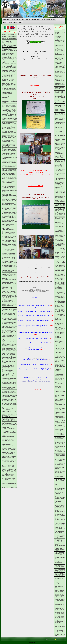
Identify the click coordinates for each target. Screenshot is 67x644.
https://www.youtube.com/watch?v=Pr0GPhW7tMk (34, 316)
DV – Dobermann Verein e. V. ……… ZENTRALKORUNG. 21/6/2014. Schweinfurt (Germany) (9, 181)
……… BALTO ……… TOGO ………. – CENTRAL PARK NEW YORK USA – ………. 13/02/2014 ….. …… (9, 481)
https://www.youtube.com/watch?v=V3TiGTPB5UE (34, 339)
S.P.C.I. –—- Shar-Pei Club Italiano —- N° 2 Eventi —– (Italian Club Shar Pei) (60, 590)
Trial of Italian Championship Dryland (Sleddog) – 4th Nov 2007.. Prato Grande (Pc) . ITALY (9, 438)
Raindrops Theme (60, 640)
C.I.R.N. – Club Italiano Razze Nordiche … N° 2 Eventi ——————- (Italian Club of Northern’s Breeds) (60, 580)
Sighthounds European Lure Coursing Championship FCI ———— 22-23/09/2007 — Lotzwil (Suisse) (60, 433)
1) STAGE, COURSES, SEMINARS (9, 35)
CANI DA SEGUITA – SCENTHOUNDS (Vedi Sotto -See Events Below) (60, 206)
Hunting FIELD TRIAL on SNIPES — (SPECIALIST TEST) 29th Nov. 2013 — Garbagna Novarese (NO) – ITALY (60, 51)
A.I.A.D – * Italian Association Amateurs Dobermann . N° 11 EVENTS (9, 222)
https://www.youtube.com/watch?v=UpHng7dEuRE (34, 321)
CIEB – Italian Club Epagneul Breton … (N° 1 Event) (60, 129)
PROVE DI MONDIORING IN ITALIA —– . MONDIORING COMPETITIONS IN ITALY (9, 157)
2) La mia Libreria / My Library (33, 20)
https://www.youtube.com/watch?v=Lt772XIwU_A (34, 305)
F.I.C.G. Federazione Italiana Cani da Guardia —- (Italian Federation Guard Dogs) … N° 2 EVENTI (9, 322)
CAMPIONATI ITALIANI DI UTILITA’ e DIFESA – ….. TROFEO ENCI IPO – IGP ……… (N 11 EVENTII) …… (9, 218)
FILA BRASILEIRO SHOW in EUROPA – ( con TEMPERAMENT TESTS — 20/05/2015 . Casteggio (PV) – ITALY (60, 548)
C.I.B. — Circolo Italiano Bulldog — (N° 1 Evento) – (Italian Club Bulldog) (60, 567)
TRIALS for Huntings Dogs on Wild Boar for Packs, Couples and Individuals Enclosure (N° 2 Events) (60, 274)
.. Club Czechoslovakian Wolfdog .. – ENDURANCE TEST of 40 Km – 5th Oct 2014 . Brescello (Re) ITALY (60, 608)
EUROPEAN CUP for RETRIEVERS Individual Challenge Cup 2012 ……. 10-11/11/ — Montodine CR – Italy (60, 394)
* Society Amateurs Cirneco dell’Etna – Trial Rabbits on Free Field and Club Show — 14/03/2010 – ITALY (60, 380)
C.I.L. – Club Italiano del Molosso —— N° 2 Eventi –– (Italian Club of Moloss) (60, 575)
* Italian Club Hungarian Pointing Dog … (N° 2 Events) (59, 89)
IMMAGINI (36, 288)
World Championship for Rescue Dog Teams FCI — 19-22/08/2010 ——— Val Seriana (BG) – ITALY (9, 355)
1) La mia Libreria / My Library (17, 20)
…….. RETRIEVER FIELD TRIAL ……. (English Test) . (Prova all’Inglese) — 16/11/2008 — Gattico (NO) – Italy (60, 401)
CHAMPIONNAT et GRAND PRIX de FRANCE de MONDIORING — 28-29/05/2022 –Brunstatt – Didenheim (9, 161)
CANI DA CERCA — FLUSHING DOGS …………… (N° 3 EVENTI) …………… (60, 34)
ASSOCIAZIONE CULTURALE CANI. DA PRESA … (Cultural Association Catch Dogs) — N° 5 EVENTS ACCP (60, 542)
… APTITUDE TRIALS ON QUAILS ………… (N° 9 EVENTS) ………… (60, 78)
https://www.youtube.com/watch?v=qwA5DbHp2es (34, 311)
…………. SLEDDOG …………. (8, 410)
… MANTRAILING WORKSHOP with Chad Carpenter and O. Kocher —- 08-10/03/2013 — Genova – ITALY (9, 397)
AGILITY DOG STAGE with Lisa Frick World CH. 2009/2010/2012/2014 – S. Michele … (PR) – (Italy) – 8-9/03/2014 (60, 466)
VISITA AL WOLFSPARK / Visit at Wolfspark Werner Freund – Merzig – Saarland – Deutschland (9, 452)
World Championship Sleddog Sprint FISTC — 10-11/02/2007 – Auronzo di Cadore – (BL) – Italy (9, 419)
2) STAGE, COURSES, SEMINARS (9, 36)
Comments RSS (52, 640)
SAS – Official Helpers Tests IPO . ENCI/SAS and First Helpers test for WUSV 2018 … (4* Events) (9, 214)
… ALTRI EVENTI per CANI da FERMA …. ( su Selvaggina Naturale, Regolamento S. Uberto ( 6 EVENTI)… (60, 83)
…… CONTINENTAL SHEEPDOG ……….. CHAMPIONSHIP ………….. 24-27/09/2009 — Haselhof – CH (9, 251)
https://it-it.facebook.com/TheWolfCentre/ (36, 59)
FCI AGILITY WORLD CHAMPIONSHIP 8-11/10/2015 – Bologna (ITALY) (60, 471)
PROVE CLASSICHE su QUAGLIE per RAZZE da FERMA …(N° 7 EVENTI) (60, 74)
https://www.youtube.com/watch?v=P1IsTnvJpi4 (34, 343)
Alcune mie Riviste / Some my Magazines (13, 23)
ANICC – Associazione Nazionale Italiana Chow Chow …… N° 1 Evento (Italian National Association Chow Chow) (60, 555)
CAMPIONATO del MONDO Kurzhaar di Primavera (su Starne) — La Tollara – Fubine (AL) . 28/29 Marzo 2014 (60, 124)
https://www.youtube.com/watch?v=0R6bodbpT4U (36, 332)
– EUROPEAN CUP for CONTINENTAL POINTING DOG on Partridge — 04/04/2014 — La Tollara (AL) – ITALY (60, 138)
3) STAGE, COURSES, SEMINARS (9, 38)
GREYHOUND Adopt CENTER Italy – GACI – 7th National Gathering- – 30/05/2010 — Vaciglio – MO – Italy (60, 445)
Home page (6, 20)
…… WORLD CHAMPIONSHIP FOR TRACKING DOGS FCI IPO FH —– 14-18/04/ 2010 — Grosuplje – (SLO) (9, 401)
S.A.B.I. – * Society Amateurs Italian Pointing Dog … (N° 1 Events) (60, 133)
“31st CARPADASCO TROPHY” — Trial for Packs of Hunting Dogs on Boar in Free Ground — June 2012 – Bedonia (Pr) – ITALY (60, 268)
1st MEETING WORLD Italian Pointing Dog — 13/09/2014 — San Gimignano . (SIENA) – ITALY (60, 156)
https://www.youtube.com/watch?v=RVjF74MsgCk (34, 369)
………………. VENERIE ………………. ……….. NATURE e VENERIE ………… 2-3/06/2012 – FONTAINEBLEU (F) (60, 251)
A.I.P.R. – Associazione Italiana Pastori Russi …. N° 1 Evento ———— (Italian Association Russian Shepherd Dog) (60, 561)
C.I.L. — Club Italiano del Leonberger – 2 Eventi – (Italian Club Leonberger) (60, 571)
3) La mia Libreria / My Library (49, 20)
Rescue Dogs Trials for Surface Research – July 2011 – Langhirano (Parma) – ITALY (9, 373)
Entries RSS (44, 640)
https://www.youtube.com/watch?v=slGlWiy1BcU (34, 364)
